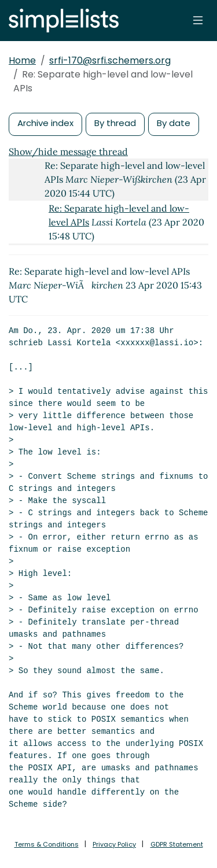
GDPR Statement (177, 844)
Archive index (45, 123)
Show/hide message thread (68, 152)
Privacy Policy (114, 844)
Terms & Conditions (47, 844)
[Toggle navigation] (198, 20)
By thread (115, 123)
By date (174, 123)
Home (22, 60)
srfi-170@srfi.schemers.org (110, 60)
